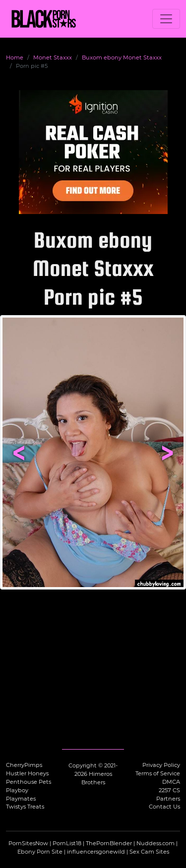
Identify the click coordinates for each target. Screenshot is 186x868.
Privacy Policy (161, 765)
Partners (168, 799)
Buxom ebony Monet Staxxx (122, 57)
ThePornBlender (109, 843)
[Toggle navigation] (166, 19)
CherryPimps (24, 765)
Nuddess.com (155, 843)
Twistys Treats (25, 807)
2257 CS (169, 790)
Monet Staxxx (53, 57)
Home (15, 57)
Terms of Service (158, 773)
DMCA (171, 782)
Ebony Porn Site (40, 852)
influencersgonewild (96, 852)
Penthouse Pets (29, 782)
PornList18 (67, 843)
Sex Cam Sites (149, 852)
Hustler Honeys (27, 773)
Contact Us (164, 807)
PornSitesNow (28, 843)
